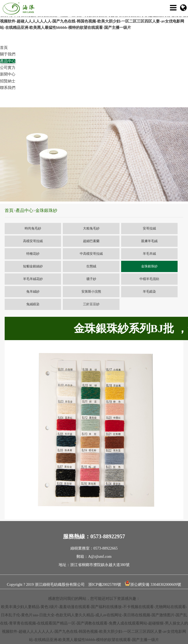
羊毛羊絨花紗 (33, 279)
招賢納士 (8, 81)
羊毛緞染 (149, 292)
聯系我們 (8, 88)
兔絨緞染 (33, 304)
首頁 (4, 48)
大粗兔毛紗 (91, 228)
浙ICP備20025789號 (105, 585)
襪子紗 (91, 279)
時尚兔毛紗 (33, 228)
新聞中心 (8, 74)
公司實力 (8, 68)
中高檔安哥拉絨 (91, 254)
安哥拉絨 (149, 228)
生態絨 (91, 266)
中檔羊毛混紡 (149, 279)
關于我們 (8, 54)
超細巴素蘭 (91, 241)
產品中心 (8, 61)
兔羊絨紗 (33, 292)
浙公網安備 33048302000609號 (153, 583)
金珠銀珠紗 (46, 210)
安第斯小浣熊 (91, 292)
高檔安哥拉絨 (33, 241)
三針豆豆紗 (91, 304)
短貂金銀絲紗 (33, 266)
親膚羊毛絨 (149, 241)
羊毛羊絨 (149, 254)
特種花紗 (33, 254)
